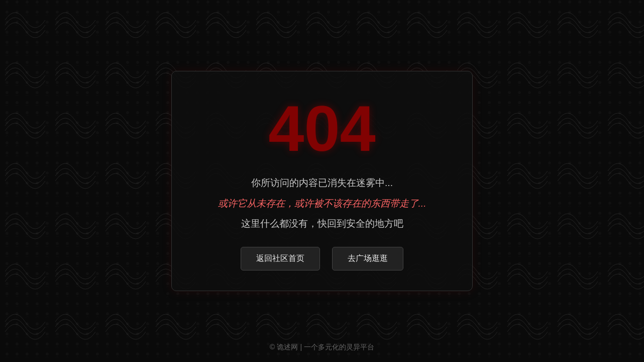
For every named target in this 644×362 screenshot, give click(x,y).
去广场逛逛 (368, 258)
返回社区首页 (280, 258)
